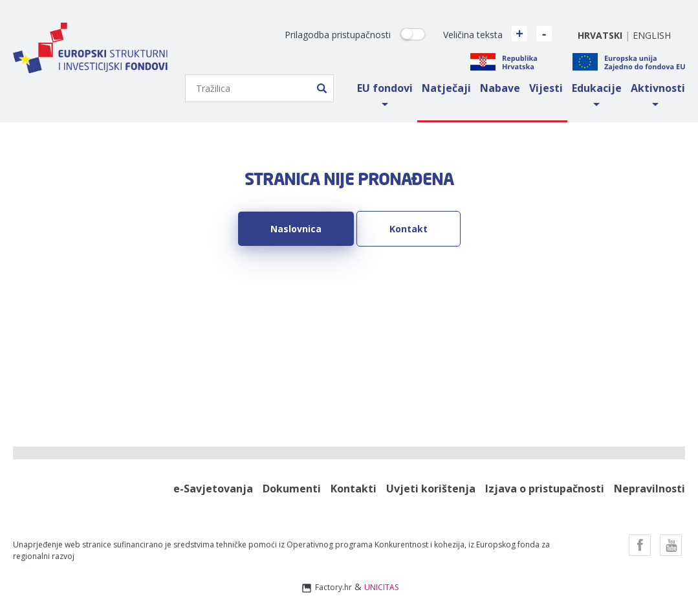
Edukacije (597, 88)
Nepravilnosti (649, 489)
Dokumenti (292, 489)
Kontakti (354, 489)
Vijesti (546, 88)
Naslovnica (296, 229)
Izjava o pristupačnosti (545, 489)
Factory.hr (326, 588)
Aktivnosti (658, 88)
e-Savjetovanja (213, 489)
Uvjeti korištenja (431, 489)
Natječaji (446, 88)
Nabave (500, 88)
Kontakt (409, 229)
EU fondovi (385, 88)
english (652, 35)
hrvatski (600, 35)
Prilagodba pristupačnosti (338, 35)
